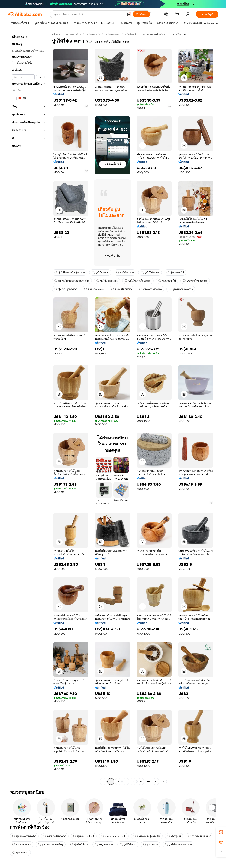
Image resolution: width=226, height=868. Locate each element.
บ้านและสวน (74, 34)
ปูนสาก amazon (94, 289)
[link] (221, 832)
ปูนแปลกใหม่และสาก (195, 281)
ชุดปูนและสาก (104, 844)
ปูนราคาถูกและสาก (66, 289)
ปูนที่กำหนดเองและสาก (178, 844)
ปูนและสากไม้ (175, 272)
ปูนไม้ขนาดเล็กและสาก (138, 281)
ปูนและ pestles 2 (84, 836)
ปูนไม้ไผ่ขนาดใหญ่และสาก (69, 272)
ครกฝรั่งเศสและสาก (55, 836)
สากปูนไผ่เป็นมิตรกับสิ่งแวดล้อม (72, 281)
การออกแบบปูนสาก (199, 836)
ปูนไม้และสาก (100, 272)
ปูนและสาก (150, 844)
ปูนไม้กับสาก (128, 844)
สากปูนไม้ (174, 836)
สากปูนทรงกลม (22, 844)
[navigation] (29, 408)
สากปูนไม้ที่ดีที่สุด (121, 289)
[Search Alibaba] (89, 14)
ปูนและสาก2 (20, 853)
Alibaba (56, 34)
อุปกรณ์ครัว (94, 34)
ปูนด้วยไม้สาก (79, 844)
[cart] (178, 15)
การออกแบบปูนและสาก (147, 836)
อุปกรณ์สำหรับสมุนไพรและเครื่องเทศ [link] (165, 34)
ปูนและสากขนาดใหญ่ (51, 844)
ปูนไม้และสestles (107, 281)
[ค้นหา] (141, 14)
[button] (129, 14)
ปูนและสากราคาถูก (150, 289)
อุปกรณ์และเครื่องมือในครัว (122, 34)
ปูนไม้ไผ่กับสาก (150, 272)
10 (156, 782)
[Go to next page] (163, 782)
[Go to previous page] (103, 782)
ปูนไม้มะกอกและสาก (181, 289)
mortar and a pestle (114, 836)
